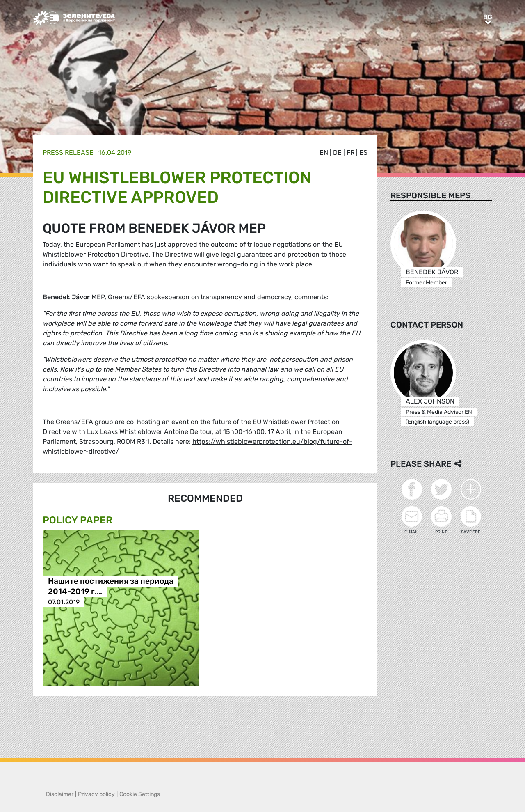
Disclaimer (60, 794)
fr (350, 153)
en (324, 153)
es (363, 153)
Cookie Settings (140, 794)
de (337, 153)
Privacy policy (96, 794)
